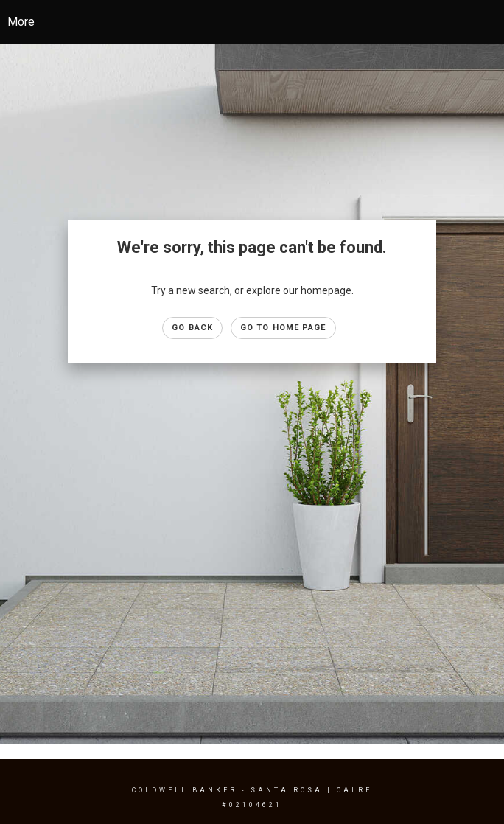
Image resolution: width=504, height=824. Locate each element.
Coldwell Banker (185, 790)
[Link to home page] (263, 22)
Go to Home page (283, 328)
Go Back (192, 328)
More (21, 22)
